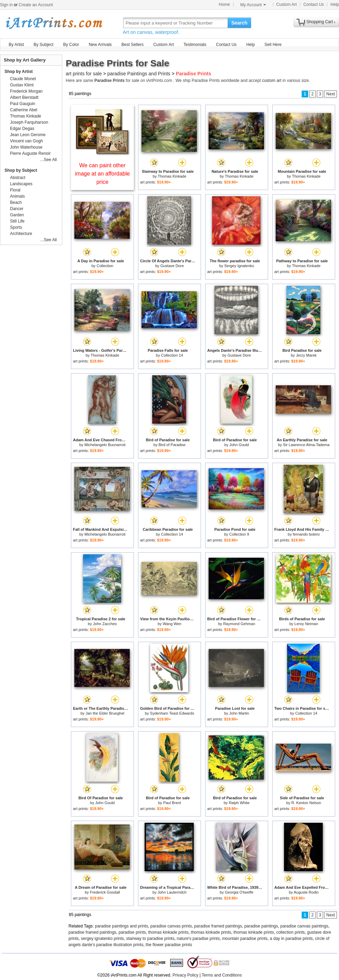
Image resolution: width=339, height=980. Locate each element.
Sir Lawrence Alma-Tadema (306, 445)
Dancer (17, 209)
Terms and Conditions (222, 975)
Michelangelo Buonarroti (105, 445)
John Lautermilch (172, 892)
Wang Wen (172, 624)
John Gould (239, 445)
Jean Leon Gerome (28, 135)
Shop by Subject (21, 170)
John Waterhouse (26, 147)
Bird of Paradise (172, 445)
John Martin (239, 713)
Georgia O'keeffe (239, 892)
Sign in (6, 5)
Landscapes (21, 184)
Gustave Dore (172, 266)
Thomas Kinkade (172, 176)
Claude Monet (23, 79)
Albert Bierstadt (24, 97)
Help (335, 4)
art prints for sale (84, 74)
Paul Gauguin (23, 104)
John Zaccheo (105, 624)
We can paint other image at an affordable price (103, 174)
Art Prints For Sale (54, 23)
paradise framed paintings (218, 926)
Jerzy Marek (306, 355)
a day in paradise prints (291, 939)
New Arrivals (100, 45)
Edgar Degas (22, 129)
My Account (253, 5)
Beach (16, 202)
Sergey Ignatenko (239, 266)
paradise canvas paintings (304, 926)
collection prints (290, 932)
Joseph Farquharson (29, 122)
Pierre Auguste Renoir (30, 153)
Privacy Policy (186, 975)
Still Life (17, 221)
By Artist (16, 45)
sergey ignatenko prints (102, 939)
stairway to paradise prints (150, 939)
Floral (15, 190)
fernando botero (306, 534)
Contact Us (314, 4)
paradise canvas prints (171, 926)
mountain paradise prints (245, 939)
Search (240, 23)
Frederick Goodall (105, 892)
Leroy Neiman (306, 624)
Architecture (21, 234)
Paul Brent (172, 803)
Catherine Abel (24, 110)
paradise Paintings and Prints (139, 74)
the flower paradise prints (169, 945)
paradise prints (132, 932)
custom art (272, 81)
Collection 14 (172, 355)
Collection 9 (239, 534)
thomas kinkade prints (168, 932)
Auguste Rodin (306, 892)
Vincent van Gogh (26, 141)
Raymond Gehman (239, 624)
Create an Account (36, 5)
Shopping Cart (320, 22)
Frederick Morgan (26, 91)
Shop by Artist (19, 72)
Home (225, 4)
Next (331, 94)
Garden (17, 215)
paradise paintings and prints (122, 926)
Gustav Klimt (22, 85)
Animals (17, 196)
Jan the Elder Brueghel (105, 713)
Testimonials (195, 45)
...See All (49, 160)
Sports (16, 227)
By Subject (43, 45)
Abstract (18, 178)
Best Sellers (132, 45)
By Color (71, 45)
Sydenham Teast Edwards (172, 713)
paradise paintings (261, 926)
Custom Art (287, 4)
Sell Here (273, 45)
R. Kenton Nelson (306, 803)
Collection (105, 266)
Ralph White (239, 803)
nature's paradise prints (198, 939)
